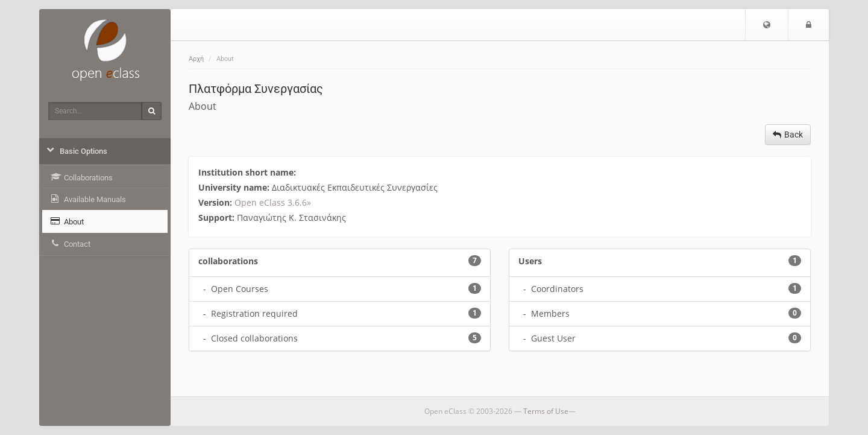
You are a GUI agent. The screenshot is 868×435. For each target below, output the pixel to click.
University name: (235, 187)
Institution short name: (248, 172)
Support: (218, 217)
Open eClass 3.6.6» (273, 202)
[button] (767, 25)
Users (530, 261)
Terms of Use (546, 411)
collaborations (228, 261)
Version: (216, 202)
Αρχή (196, 59)
